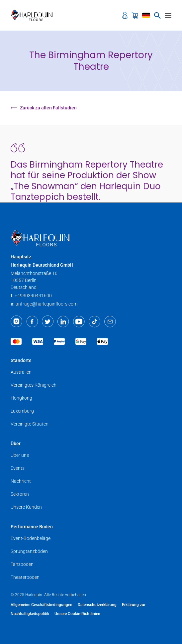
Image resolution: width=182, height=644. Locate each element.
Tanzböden (22, 564)
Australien (21, 372)
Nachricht (21, 481)
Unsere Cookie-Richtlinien (77, 614)
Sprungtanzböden (29, 551)
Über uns (20, 455)
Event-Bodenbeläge (31, 538)
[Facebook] (32, 322)
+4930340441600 (33, 296)
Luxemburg (22, 411)
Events (18, 468)
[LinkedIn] (63, 322)
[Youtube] (79, 322)
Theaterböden (25, 577)
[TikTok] (94, 322)
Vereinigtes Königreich (34, 385)
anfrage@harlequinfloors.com (46, 304)
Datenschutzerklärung (97, 605)
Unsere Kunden (26, 507)
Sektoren (20, 494)
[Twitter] (48, 322)
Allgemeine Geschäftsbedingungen (42, 605)
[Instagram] (16, 322)
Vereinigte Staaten (30, 424)
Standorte (21, 360)
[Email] (110, 322)
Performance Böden (32, 527)
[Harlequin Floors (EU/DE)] (34, 15)
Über (16, 444)
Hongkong (21, 398)
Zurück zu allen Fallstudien (44, 108)
